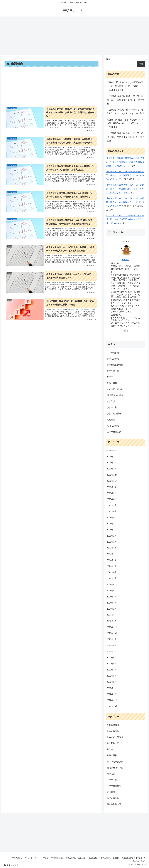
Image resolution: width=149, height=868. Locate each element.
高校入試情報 (71, 858)
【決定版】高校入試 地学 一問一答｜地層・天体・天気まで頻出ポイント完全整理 (125, 100)
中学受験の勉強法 (57, 858)
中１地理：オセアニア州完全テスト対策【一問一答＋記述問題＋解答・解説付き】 (125, 219)
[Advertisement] (74, 35)
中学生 (45, 858)
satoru (127, 193)
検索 (108, 59)
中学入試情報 (17, 858)
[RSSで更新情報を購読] (127, 331)
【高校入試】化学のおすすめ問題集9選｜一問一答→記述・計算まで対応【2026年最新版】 (125, 86)
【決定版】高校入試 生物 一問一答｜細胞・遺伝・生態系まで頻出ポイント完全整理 (125, 137)
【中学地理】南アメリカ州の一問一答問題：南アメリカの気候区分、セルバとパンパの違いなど (125, 175)
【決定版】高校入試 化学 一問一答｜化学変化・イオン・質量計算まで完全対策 (125, 112)
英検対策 (116, 858)
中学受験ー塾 (141, 858)
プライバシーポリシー (32, 858)
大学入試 (81, 858)
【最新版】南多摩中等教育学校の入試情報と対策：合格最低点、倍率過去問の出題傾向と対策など (125, 162)
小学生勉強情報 (93, 858)
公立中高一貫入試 (139, 861)
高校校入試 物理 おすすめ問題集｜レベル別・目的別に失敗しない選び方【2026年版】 (125, 123)
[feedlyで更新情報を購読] (124, 331)
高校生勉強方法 (128, 858)
